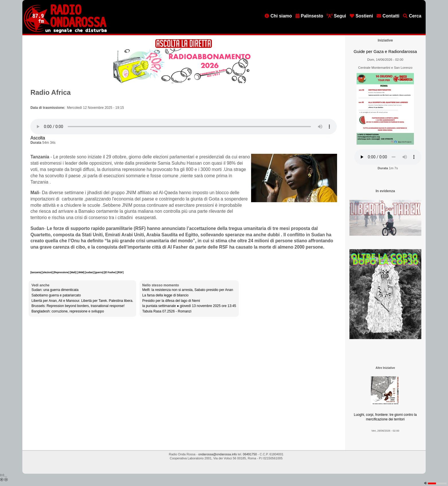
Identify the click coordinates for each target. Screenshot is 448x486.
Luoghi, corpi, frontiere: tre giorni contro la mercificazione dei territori (385, 417)
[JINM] (81, 272)
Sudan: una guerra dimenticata (55, 290)
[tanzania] (36, 272)
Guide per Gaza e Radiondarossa (385, 52)
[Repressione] (62, 272)
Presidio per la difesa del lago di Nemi (171, 301)
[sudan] (90, 272)
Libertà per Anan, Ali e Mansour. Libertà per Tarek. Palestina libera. (82, 301)
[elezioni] (48, 272)
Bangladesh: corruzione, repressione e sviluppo (68, 311)
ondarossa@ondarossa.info (218, 454)
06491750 (250, 454)
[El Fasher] (111, 272)
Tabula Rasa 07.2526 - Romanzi (167, 311)
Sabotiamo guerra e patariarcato (56, 295)
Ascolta (38, 138)
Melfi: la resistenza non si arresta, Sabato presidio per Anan (188, 290)
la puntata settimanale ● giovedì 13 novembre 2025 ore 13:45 (189, 306)
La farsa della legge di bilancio (165, 295)
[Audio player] (184, 127)
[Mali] (73, 272)
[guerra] (99, 272)
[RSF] (120, 272)
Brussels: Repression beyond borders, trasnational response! (78, 306)
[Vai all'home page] (65, 32)
